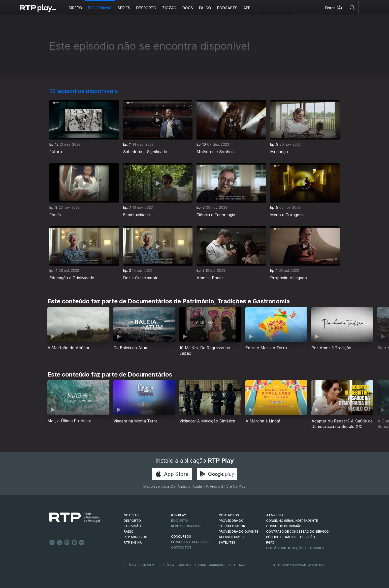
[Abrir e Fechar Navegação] (365, 8)
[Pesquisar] (352, 7)
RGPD (270, 542)
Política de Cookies (176, 565)
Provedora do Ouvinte (239, 532)
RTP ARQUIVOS (135, 537)
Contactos (181, 547)
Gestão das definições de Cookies (295, 548)
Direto (75, 8)
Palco (205, 8)
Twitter (60, 543)
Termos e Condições (210, 565)
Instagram (67, 543)
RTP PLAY (179, 515)
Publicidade (238, 565)
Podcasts (227, 8)
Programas (100, 8)
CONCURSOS (181, 536)
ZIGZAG (169, 8)
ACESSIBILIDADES (232, 537)
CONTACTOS (229, 515)
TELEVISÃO (132, 526)
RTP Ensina (133, 542)
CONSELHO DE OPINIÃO (284, 526)
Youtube (74, 543)
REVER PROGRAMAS (186, 526)
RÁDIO (129, 532)
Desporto (146, 8)
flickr (82, 543)
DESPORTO (132, 521)
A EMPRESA (275, 515)
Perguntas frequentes (191, 542)
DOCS (188, 8)
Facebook (52, 543)
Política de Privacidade (141, 565)
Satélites (227, 542)
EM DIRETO (179, 521)
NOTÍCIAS (131, 515)
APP (247, 8)
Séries (124, 8)
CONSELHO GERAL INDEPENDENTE (292, 521)
